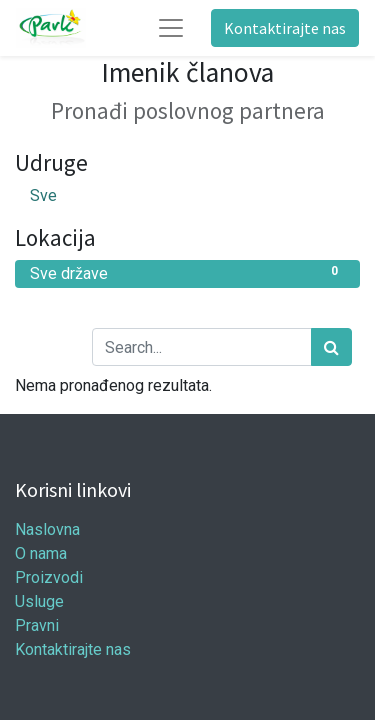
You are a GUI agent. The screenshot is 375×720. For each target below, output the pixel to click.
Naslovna (47, 529)
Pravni (37, 625)
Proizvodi (49, 577)
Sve (43, 195)
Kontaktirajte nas (285, 28)
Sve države (187, 272)
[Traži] (331, 347)
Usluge (39, 601)
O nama (41, 553)
